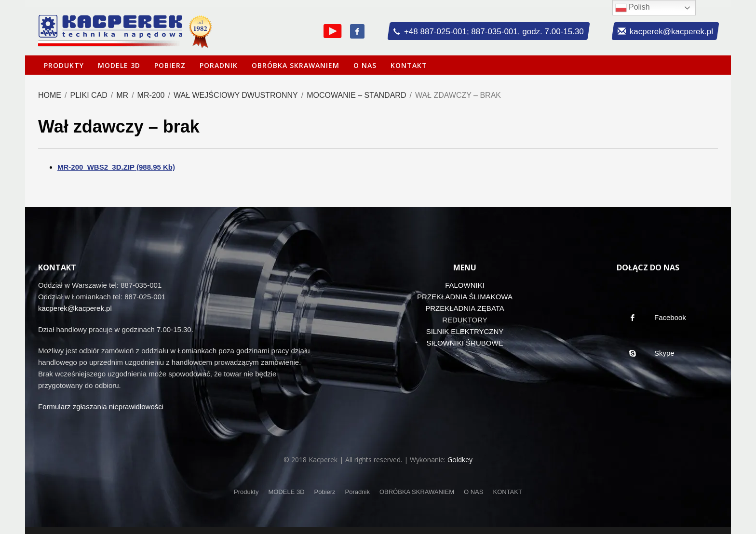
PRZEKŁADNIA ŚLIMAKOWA (465, 297)
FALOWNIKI (465, 285)
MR (122, 95)
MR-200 (151, 95)
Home (50, 95)
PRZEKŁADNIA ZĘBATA (465, 308)
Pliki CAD (88, 95)
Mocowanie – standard (356, 95)
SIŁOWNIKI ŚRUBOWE (465, 343)
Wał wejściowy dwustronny (236, 95)
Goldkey (460, 460)
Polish (633, 8)
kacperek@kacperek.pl (75, 308)
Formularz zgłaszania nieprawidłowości (101, 407)
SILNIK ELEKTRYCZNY (465, 331)
